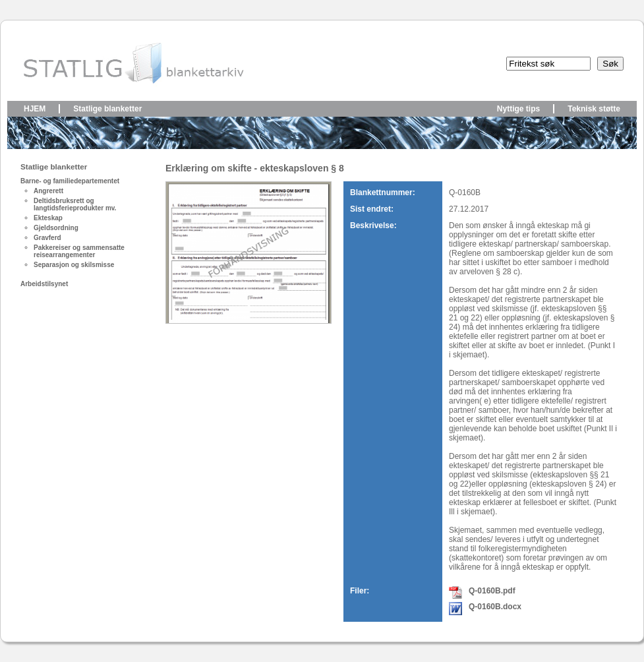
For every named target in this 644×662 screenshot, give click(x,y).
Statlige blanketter (107, 109)
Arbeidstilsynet (44, 284)
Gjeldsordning (56, 228)
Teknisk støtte (594, 109)
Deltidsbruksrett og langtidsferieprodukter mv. (75, 204)
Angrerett (48, 191)
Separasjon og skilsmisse (74, 265)
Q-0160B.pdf (492, 591)
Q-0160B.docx (495, 607)
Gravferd (47, 238)
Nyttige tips (518, 109)
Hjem (35, 109)
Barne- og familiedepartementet (70, 181)
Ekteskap (48, 218)
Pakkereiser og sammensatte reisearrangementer (79, 251)
